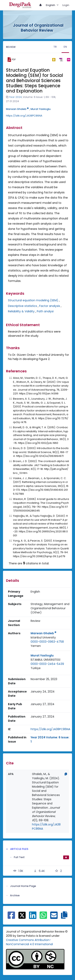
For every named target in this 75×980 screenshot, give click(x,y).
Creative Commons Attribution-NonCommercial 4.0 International (29, 942)
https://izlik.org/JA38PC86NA (24, 116)
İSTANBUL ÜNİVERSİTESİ (45, 660)
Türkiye (36, 668)
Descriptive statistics (22, 306)
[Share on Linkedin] (33, 917)
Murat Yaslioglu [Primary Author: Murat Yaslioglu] (42, 655)
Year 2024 (15, 97)
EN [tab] (65, 47)
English (51, 5)
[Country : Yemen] (36, 646)
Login (66, 5)
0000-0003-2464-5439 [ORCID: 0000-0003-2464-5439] (47, 664)
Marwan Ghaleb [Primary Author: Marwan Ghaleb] (43, 633)
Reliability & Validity (21, 311)
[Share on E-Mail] (54, 917)
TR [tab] (55, 47)
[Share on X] (22, 915)
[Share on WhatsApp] (43, 917)
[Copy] (66, 774)
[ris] (61, 60)
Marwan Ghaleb (17, 109)
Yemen (36, 646)
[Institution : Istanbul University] (43, 638)
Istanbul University (43, 637)
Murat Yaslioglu (41, 109)
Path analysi (45, 311)
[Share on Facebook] (11, 917)
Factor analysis (50, 306)
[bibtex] (54, 60)
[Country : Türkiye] (36, 668)
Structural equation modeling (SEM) (33, 300)
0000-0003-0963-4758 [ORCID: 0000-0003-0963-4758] (47, 642)
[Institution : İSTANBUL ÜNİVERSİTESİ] (45, 660)
